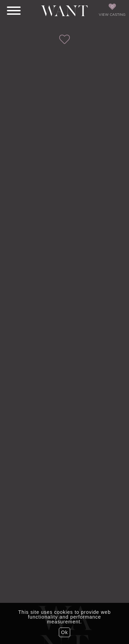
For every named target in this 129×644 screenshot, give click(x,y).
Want (64, 11)
